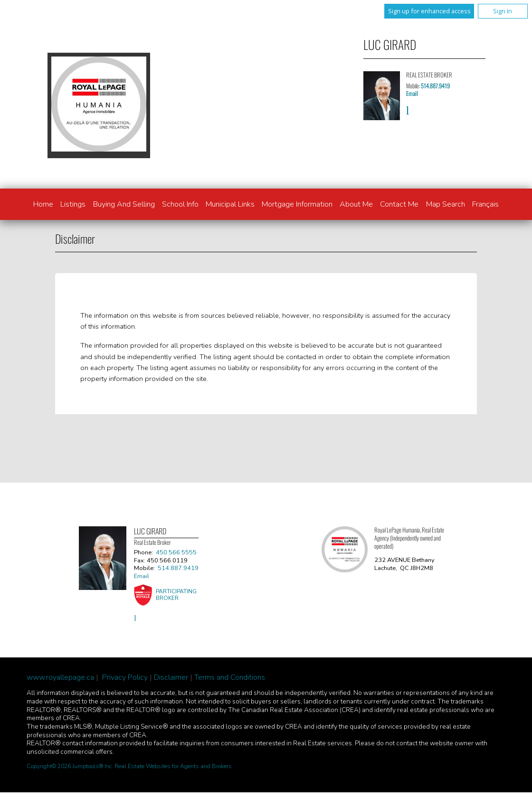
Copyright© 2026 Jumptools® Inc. (70, 766)
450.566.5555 (176, 552)
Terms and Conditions (230, 677)
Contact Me (399, 204)
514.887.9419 (435, 86)
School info (180, 204)
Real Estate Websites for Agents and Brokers (173, 766)
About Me (356, 204)
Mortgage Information (297, 204)
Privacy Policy (125, 677)
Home (43, 204)
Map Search (446, 204)
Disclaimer (171, 677)
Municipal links (230, 204)
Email (412, 93)
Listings (73, 204)
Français (485, 204)
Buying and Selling (124, 204)
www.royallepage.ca (60, 677)
